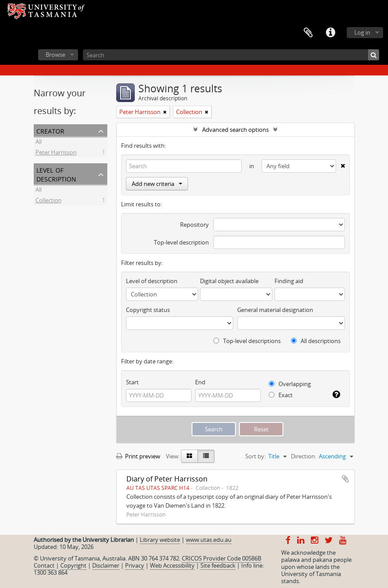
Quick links (330, 33)
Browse (55, 55)
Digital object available (229, 281)
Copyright (73, 565)
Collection (49, 201)
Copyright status (148, 310)
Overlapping (290, 384)
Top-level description (181, 242)
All (39, 143)
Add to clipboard (345, 479)
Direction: (304, 456)
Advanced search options (235, 130)
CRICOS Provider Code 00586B (221, 558)
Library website (160, 540)
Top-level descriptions (247, 341)
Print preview (138, 456)
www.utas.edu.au (209, 540)
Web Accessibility (172, 565)
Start (132, 382)
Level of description (56, 174)
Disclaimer (106, 565)
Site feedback (218, 565)
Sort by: (255, 456)
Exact (281, 395)
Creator (50, 130)
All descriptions (316, 341)
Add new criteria (157, 184)
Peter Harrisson (56, 154)
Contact (44, 565)
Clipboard (308, 33)
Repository (194, 225)
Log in (362, 32)
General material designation (275, 310)
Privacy (135, 565)
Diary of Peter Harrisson (167, 479)
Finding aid (289, 281)
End (200, 382)
